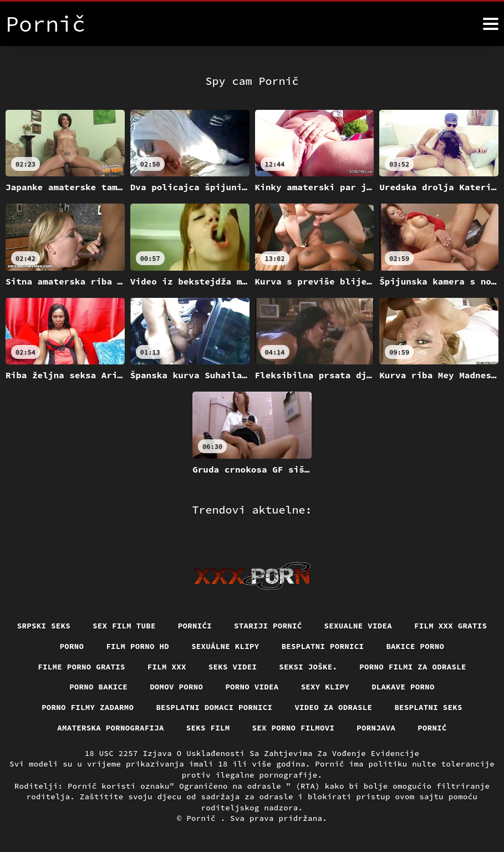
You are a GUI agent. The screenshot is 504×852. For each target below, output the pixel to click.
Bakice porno (415, 646)
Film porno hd (138, 646)
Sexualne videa (358, 626)
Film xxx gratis (450, 626)
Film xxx (167, 667)
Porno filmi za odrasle (413, 667)
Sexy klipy (325, 687)
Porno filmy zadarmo (88, 707)
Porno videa (252, 687)
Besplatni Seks (428, 707)
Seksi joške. (308, 667)
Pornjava (376, 728)
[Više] (491, 24)
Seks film (208, 728)
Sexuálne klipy (225, 646)
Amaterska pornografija (111, 728)
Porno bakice (98, 687)
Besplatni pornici (323, 646)
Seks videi (233, 667)
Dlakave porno (403, 687)
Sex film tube (124, 626)
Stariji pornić (268, 626)
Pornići (195, 626)
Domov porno (176, 687)
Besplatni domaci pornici (214, 707)
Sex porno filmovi (294, 728)
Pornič (203, 818)
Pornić (432, 728)
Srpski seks (44, 626)
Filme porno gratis (82, 667)
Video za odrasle (333, 707)
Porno (72, 646)
